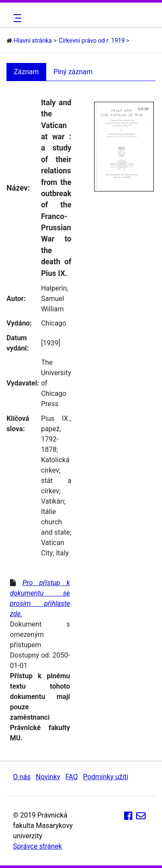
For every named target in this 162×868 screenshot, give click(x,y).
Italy (62, 553)
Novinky (48, 777)
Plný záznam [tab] (73, 72)
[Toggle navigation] (16, 18)
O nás (22, 777)
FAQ (71, 777)
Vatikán (52, 501)
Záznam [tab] (26, 72)
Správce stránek (37, 846)
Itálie (49, 512)
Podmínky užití (105, 777)
